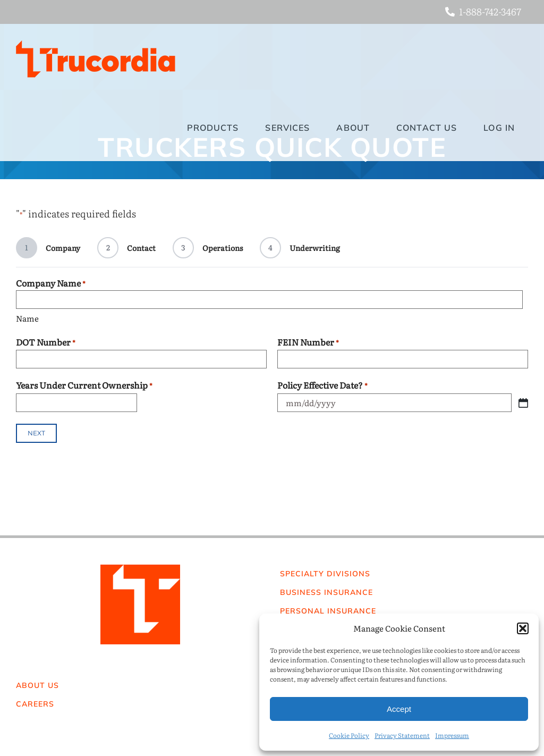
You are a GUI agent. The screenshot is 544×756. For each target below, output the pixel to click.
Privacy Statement (402, 735)
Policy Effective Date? (322, 385)
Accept (399, 709)
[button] (523, 628)
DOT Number (46, 342)
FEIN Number (308, 342)
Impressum (452, 735)
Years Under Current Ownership (84, 385)
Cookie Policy (349, 735)
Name (27, 318)
